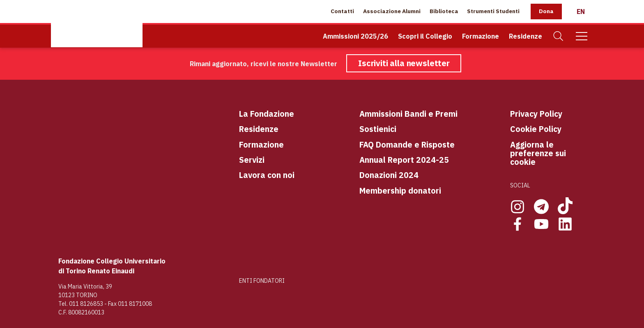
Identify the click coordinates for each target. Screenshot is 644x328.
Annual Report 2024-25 (404, 160)
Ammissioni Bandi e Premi (408, 114)
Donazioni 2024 (389, 175)
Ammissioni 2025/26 (355, 36)
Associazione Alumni (392, 11)
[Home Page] (97, 24)
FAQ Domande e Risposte (407, 144)
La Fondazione (267, 114)
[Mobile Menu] (582, 36)
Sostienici (378, 129)
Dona (546, 11)
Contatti (342, 11)
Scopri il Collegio (425, 36)
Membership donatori (400, 191)
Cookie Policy (536, 129)
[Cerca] (559, 36)
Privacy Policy (536, 114)
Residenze (526, 36)
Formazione (481, 36)
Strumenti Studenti (493, 11)
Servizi (252, 160)
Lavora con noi (267, 175)
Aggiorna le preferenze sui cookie (538, 153)
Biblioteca (444, 11)
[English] (581, 12)
